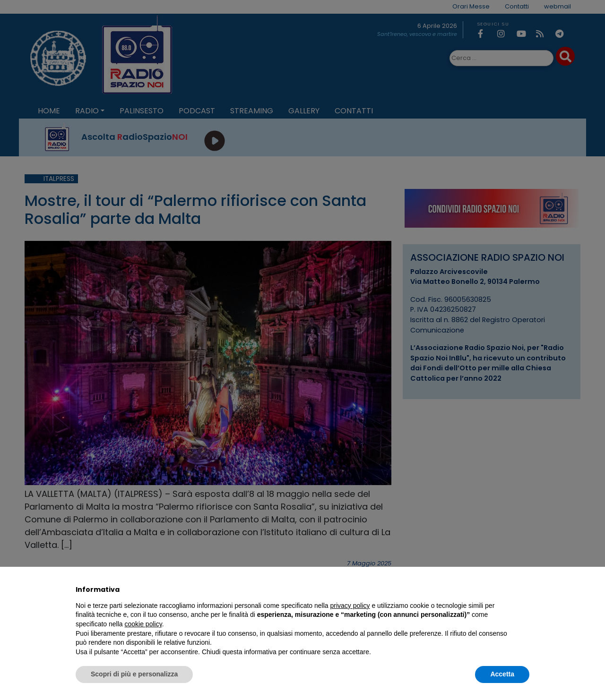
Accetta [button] (502, 674)
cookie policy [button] (143, 624)
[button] (525, 589)
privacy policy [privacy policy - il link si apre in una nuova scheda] (350, 606)
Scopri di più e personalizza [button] (134, 674)
